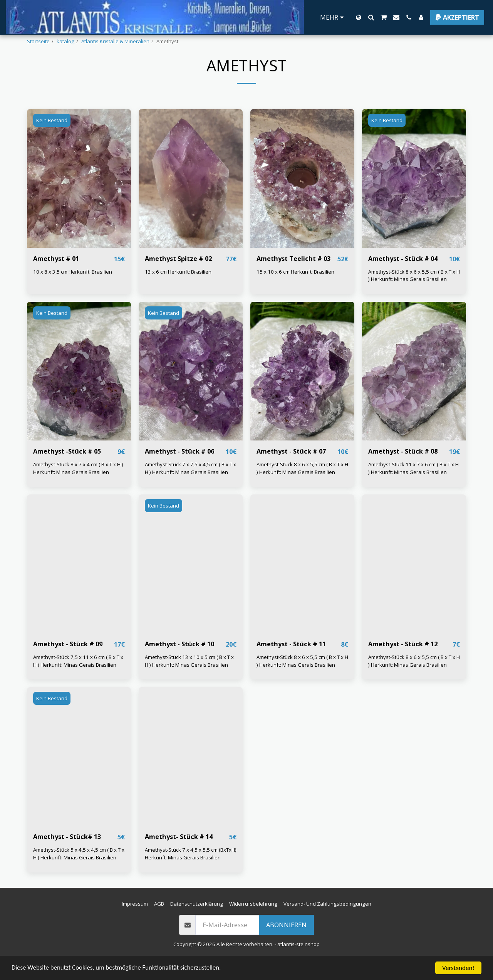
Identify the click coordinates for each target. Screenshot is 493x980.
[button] (371, 17)
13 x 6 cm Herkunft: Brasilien (178, 292)
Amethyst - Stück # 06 (180, 471)
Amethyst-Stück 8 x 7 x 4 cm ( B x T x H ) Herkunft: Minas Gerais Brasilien (78, 488)
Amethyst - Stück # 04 (403, 278)
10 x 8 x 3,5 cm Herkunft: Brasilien (73, 292)
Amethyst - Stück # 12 (403, 664)
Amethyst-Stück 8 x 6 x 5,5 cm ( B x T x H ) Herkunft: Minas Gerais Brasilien (414, 296)
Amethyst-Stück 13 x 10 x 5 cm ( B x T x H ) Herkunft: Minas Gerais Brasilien (189, 681)
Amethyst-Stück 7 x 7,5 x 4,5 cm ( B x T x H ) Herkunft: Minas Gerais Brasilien (190, 488)
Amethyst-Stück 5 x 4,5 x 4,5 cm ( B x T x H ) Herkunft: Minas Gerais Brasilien (79, 874)
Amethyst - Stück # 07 (291, 471)
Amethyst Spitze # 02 (179, 278)
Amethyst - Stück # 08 (403, 471)
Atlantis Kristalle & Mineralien (115, 41)
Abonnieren (286, 945)
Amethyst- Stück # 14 (179, 857)
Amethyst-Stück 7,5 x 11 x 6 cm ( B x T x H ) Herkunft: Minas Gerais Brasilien (78, 681)
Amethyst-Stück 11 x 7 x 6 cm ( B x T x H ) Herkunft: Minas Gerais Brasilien (413, 488)
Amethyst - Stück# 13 (67, 857)
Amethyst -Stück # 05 (67, 471)
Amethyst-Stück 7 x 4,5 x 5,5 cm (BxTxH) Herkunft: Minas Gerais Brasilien (191, 874)
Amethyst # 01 (56, 278)
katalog (65, 41)
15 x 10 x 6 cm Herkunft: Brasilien (295, 292)
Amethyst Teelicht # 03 (294, 278)
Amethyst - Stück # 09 (68, 664)
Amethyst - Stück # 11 (291, 664)
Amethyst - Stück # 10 (180, 664)
